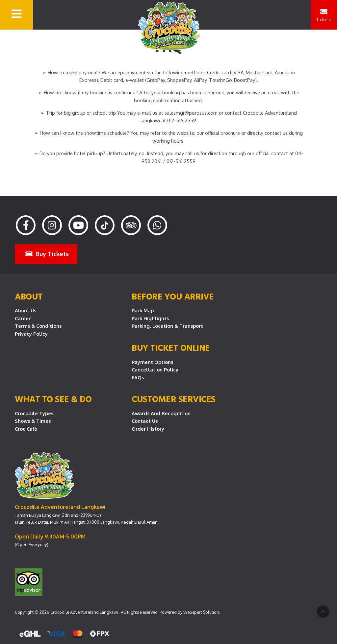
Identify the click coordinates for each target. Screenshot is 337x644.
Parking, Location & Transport (167, 326)
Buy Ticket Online (171, 347)
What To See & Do (53, 399)
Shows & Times (33, 421)
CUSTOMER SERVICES (174, 399)
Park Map (143, 310)
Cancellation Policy (155, 370)
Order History (148, 429)
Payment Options (152, 362)
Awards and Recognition (161, 413)
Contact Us (145, 421)
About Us (26, 310)
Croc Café (26, 429)
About (29, 296)
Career (23, 318)
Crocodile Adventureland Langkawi (84, 612)
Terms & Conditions (38, 326)
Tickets (324, 15)
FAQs (138, 377)
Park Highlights (150, 318)
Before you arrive (173, 296)
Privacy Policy (31, 334)
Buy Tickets (47, 254)
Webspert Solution (201, 612)
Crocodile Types (34, 413)
